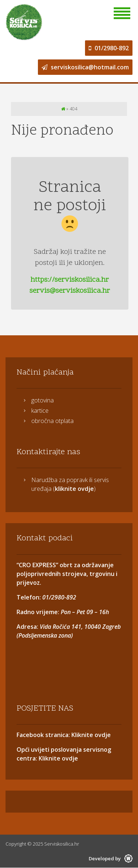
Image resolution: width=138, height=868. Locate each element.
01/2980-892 (109, 48)
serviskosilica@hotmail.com (85, 67)
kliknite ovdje (74, 489)
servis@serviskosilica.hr (70, 291)
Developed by (111, 858)
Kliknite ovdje (90, 735)
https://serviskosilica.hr (70, 280)
